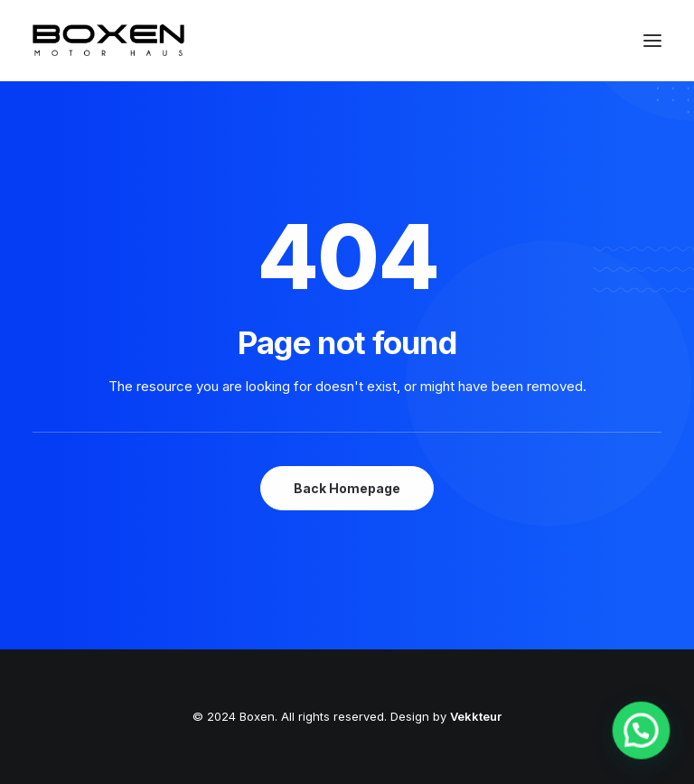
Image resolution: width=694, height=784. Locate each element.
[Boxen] (108, 40)
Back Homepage (347, 488)
